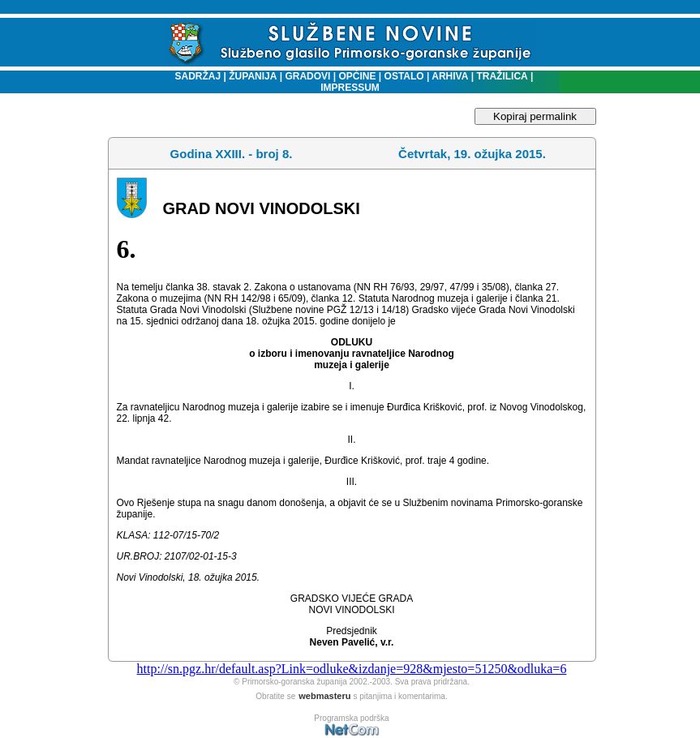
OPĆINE (358, 76)
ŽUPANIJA (253, 76)
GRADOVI (307, 76)
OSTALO (404, 76)
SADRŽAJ (194, 76)
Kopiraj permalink (535, 116)
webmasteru (324, 696)
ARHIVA (449, 76)
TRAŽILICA (501, 76)
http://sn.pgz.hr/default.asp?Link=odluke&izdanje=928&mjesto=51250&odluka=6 (352, 669)
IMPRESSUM (350, 88)
